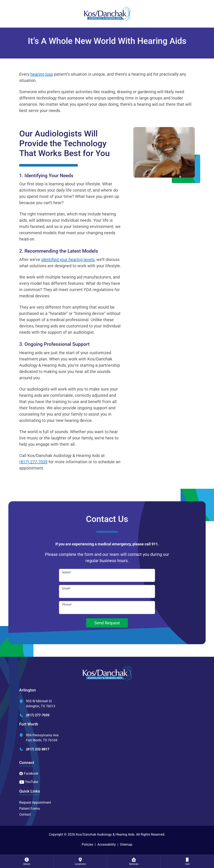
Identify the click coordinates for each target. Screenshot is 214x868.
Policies (87, 844)
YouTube (29, 782)
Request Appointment (35, 802)
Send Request (107, 623)
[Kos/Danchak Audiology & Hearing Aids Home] (107, 14)
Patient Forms (30, 809)
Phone (67, 605)
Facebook (29, 773)
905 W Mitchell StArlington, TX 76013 (37, 704)
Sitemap (126, 844)
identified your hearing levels (68, 260)
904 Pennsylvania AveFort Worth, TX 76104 (39, 738)
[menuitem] (27, 861)
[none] (27, 861)
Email (66, 588)
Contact (25, 814)
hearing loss (42, 74)
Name (67, 572)
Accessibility (107, 844)
